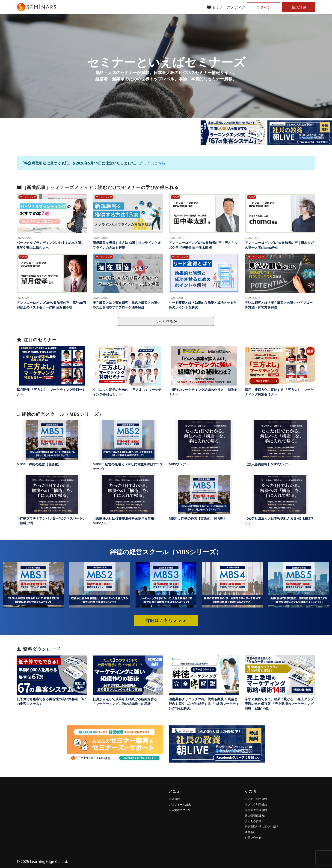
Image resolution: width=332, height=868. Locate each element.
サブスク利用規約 (256, 804)
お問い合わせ (253, 838)
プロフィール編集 (180, 804)
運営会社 (250, 832)
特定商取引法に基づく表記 (261, 827)
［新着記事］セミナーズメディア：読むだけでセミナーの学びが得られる (98, 187)
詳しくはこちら (152, 163)
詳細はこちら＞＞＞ (166, 620)
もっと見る (166, 321)
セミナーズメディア (226, 7)
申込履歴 (174, 799)
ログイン (264, 7)
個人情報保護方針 (256, 816)
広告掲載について (180, 810)
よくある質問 (253, 821)
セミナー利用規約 (256, 799)
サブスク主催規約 (256, 810)
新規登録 (299, 7)
